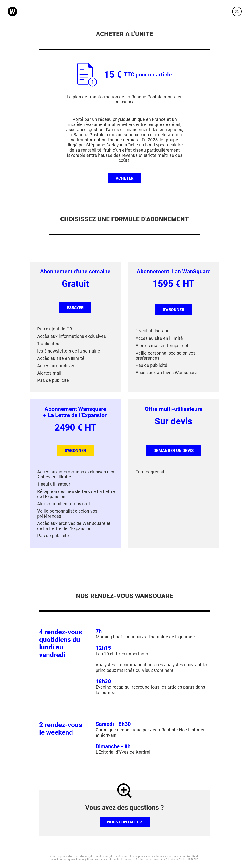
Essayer (75, 308)
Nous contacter (125, 822)
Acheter (125, 178)
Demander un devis (174, 450)
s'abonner (174, 310)
